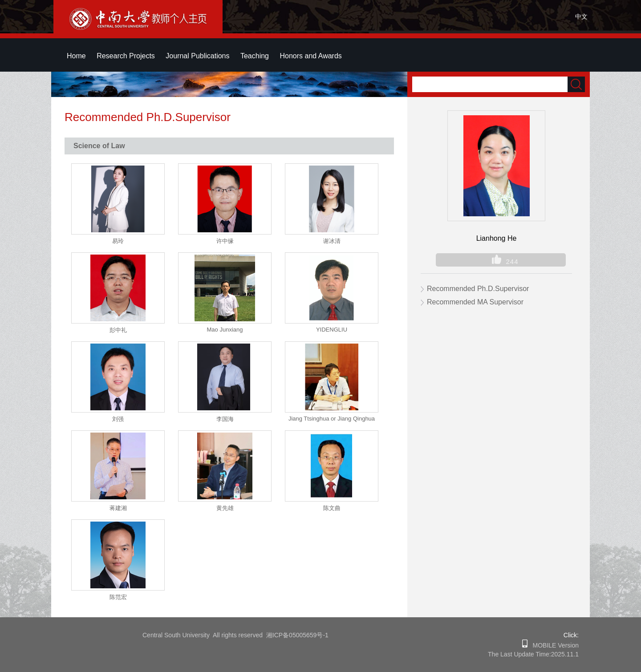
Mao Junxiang (225, 330)
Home (76, 56)
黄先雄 (225, 508)
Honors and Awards (310, 56)
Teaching (255, 56)
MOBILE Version (553, 645)
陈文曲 (332, 508)
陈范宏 (118, 597)
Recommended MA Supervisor (475, 302)
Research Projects (126, 56)
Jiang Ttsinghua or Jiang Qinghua (332, 419)
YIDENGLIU (332, 330)
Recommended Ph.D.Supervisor (478, 289)
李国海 (225, 419)
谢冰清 (332, 241)
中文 (581, 16)
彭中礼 (118, 330)
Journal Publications (197, 56)
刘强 (118, 419)
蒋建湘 (118, 508)
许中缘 (225, 241)
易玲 (118, 241)
